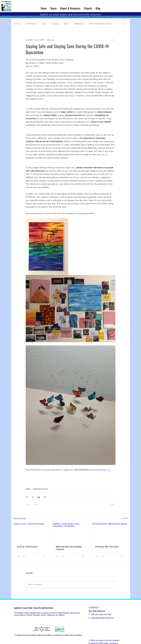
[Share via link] (45, 497)
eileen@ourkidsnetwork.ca (102, 618)
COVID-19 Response (40, 489)
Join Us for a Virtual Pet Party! (27, 547)
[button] (124, 24)
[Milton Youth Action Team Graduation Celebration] (70, 533)
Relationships (79, 24)
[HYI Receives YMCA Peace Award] (110, 533)
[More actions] (114, 40)
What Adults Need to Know (100, 24)
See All (125, 518)
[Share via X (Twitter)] (33, 497)
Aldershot (55, 24)
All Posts (17, 24)
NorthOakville (31, 24)
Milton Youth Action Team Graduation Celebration (69, 548)
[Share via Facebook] (27, 497)
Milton (66, 24)
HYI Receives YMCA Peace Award (107, 547)
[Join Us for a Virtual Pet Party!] (31, 533)
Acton (44, 24)
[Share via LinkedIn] (39, 497)
